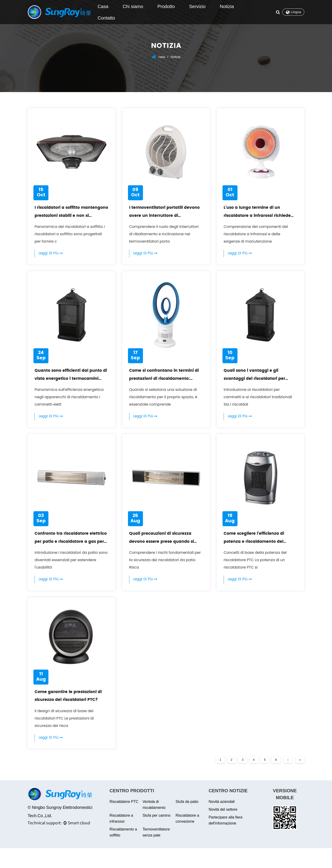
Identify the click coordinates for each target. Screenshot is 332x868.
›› (299, 779)
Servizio (197, 6)
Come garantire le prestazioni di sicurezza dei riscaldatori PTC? (71, 715)
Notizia (227, 6)
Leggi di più (52, 257)
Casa (103, 6)
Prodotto (166, 6)
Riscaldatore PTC (124, 821)
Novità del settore (223, 829)
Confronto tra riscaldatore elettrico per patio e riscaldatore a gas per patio (68, 553)
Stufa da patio (187, 821)
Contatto (106, 18)
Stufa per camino (156, 835)
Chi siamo (133, 6)
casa (162, 57)
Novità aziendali (222, 821)
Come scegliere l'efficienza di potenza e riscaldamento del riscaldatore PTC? (259, 553)
